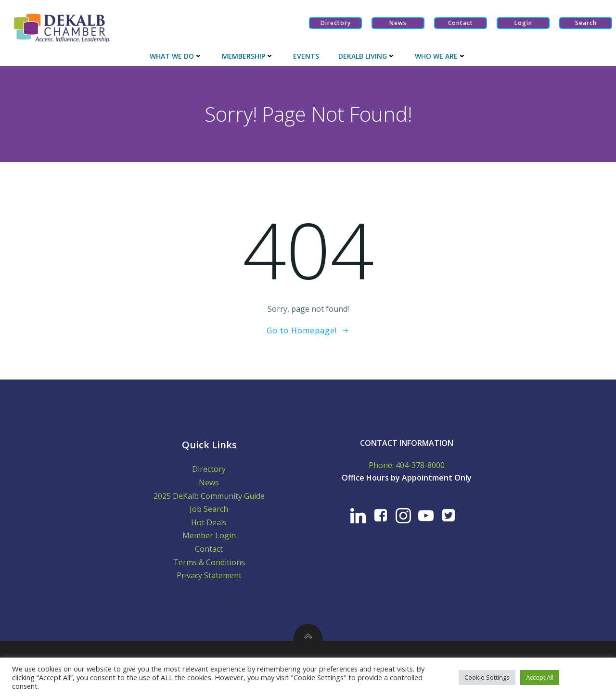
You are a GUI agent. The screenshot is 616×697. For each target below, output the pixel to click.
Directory (209, 469)
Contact (209, 549)
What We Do (176, 56)
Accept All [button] (540, 677)
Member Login (209, 535)
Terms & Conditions (209, 562)
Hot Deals (209, 522)
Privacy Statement (209, 575)
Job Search (209, 509)
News (209, 482)
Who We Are (441, 56)
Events (306, 56)
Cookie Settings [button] (487, 677)
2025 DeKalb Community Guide (209, 496)
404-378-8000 (420, 465)
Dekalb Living (367, 56)
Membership (248, 56)
